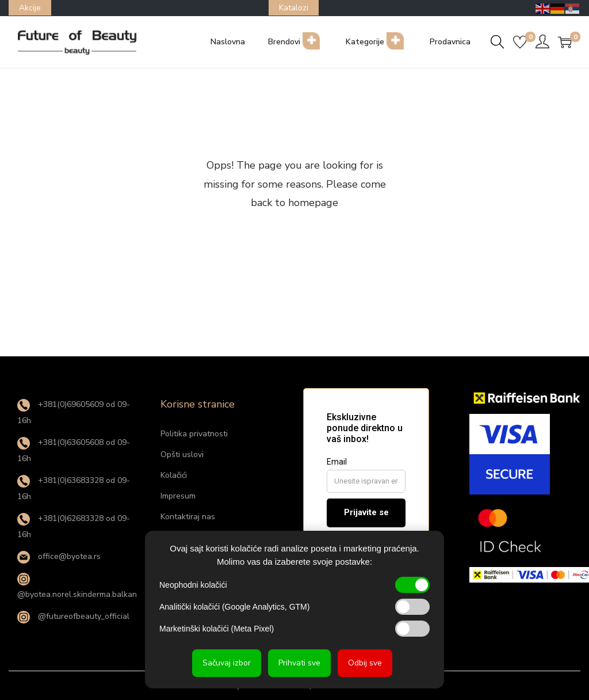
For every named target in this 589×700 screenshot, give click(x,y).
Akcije (30, 8)
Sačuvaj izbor (227, 663)
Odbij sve (365, 663)
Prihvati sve (299, 663)
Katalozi (294, 8)
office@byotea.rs (59, 556)
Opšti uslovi (182, 454)
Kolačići (174, 475)
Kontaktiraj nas (188, 517)
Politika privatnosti (194, 434)
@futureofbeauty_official (73, 616)
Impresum (178, 496)
